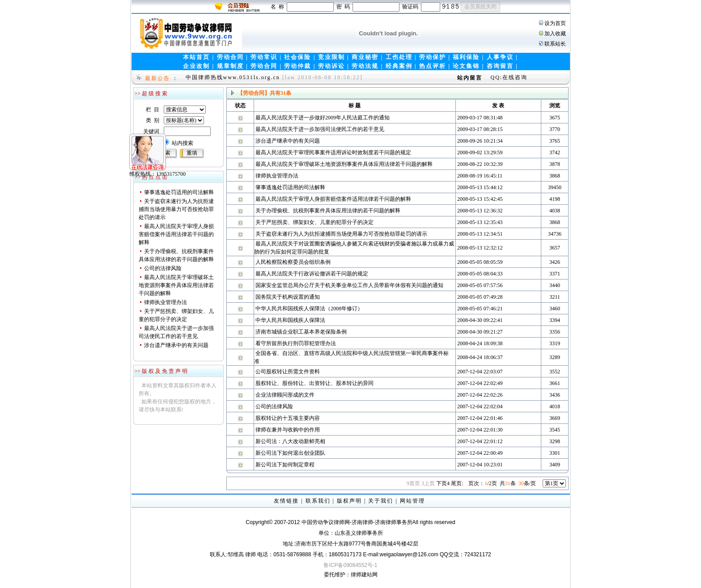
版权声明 (349, 501)
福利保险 (466, 57)
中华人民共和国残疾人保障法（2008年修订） (309, 309)
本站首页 (196, 57)
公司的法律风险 (163, 268)
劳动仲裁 (297, 66)
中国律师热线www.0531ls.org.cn (233, 77)
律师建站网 (364, 575)
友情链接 (286, 501)
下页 (443, 483)
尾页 (457, 483)
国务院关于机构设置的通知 (288, 297)
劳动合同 (230, 57)
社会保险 (297, 57)
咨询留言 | (502, 66)
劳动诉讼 (331, 66)
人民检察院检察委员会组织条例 (293, 262)
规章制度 (230, 66)
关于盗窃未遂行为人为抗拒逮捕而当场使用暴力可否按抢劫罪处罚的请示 (176, 209)
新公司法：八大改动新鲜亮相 (290, 441)
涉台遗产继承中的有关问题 (176, 345)
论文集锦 (466, 66)
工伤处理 (399, 57)
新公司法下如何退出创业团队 (290, 453)
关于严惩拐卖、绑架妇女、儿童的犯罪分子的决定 (314, 222)
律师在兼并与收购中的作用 (288, 430)
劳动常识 (264, 57)
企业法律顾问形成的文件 (285, 395)
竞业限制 (331, 57)
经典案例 (399, 66)
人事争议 (500, 57)
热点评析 (433, 66)
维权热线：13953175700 (143, 160)
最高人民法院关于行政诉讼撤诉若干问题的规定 (312, 274)
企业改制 (196, 66)
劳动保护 (433, 57)
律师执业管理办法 (166, 302)
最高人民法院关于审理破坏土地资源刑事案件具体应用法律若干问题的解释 (176, 285)
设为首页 (555, 23)
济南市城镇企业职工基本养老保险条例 (301, 332)
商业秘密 (365, 57)
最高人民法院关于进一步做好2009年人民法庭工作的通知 (323, 118)
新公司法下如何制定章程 (285, 465)
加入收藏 (555, 34)
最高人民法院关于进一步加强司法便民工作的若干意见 (320, 129)
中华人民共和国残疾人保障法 (290, 320)
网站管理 (412, 501)
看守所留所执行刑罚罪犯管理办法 (296, 343)
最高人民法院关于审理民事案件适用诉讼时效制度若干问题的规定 (333, 152)
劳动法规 (365, 66)
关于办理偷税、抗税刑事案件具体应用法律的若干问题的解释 (328, 211)
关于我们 (381, 501)
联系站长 (555, 44)
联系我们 (318, 501)
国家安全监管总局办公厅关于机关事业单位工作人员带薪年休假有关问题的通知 (349, 285)
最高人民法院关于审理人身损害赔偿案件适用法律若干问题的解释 (176, 234)
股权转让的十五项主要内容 (288, 418)
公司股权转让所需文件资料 (288, 372)
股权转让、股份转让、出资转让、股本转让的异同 (314, 383)
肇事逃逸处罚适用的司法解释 (179, 192)
